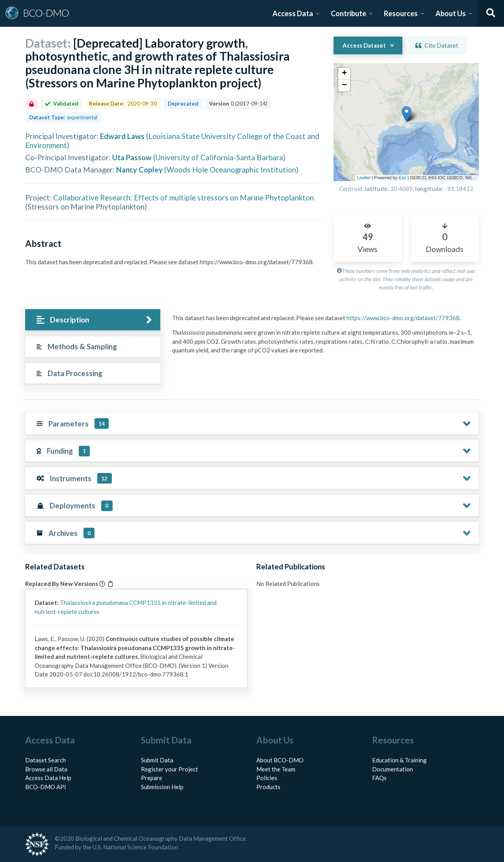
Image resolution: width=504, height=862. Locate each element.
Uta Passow (132, 157)
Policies (267, 778)
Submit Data (157, 760)
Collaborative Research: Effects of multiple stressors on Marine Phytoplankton (183, 197)
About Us (451, 13)
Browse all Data (46, 769)
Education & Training (399, 760)
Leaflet (364, 178)
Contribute (348, 13)
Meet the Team (276, 769)
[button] (391, 93)
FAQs (379, 778)
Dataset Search (45, 760)
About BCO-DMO (280, 760)
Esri (402, 178)
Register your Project (170, 769)
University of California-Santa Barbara (219, 157)
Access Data (293, 13)
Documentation (393, 769)
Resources (401, 13)
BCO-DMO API (46, 787)
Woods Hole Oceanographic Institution (231, 170)
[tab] (93, 320)
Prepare (152, 778)
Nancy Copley (139, 170)
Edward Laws (122, 136)
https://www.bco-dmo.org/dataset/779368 (403, 318)
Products (268, 787)
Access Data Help (48, 778)
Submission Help (162, 787)
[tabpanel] (323, 337)
